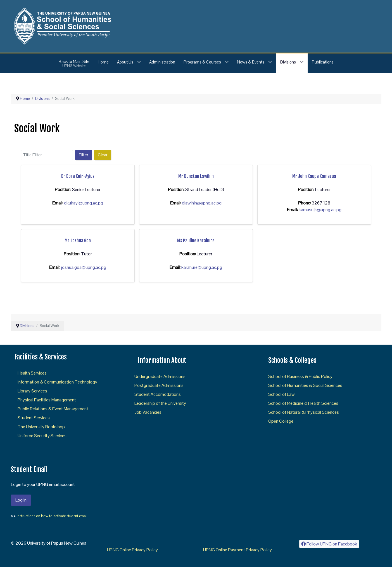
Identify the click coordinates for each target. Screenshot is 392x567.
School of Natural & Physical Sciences (304, 412)
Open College (281, 421)
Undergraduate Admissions (160, 376)
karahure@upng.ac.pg (202, 267)
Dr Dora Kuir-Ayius (78, 176)
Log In (21, 500)
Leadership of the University (160, 403)
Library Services (32, 391)
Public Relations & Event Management (53, 409)
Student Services (34, 418)
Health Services (32, 373)
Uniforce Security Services (42, 436)
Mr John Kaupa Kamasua (314, 176)
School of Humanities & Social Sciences (305, 385)
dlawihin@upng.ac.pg (202, 203)
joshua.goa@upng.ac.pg (84, 267)
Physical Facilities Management (47, 400)
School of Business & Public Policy (300, 376)
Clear (103, 155)
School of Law (281, 394)
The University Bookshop (41, 427)
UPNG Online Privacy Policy (132, 550)
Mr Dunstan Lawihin (196, 176)
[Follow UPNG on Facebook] (329, 544)
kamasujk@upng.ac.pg (320, 210)
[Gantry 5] (62, 26)
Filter (84, 155)
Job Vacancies (148, 412)
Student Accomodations (158, 394)
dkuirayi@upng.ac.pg (84, 203)
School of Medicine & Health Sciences (303, 403)
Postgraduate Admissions (159, 385)
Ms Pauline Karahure (196, 241)
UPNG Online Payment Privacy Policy (237, 550)
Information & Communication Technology (57, 382)
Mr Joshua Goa (78, 241)
